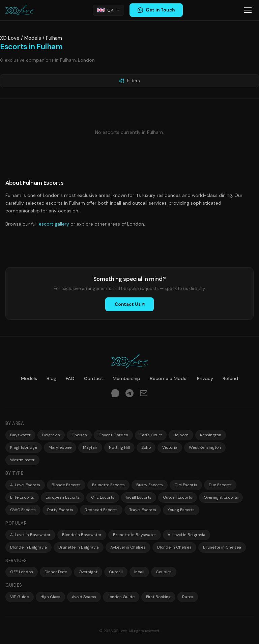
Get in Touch (156, 10)
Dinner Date (56, 572)
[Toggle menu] (248, 10)
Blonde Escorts (66, 485)
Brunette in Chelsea (222, 547)
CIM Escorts (186, 485)
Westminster (22, 460)
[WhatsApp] (115, 394)
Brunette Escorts (108, 485)
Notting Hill (119, 447)
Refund (230, 378)
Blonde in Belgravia (28, 547)
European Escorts (63, 497)
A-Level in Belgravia (186, 535)
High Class (50, 597)
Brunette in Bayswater (135, 535)
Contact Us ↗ (130, 304)
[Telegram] (129, 394)
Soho (146, 447)
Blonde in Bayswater (82, 535)
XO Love (10, 38)
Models (33, 38)
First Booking (158, 597)
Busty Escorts (150, 485)
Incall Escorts (139, 497)
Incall (139, 572)
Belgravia (51, 435)
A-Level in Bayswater (30, 535)
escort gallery (54, 224)
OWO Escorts (23, 510)
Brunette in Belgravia (79, 547)
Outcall (116, 572)
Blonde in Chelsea (174, 547)
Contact (94, 378)
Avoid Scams (84, 597)
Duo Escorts (220, 485)
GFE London (22, 572)
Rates (188, 597)
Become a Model (169, 378)
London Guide (121, 597)
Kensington (211, 435)
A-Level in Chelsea (128, 547)
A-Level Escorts (25, 485)
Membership (126, 378)
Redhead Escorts (101, 510)
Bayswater (20, 435)
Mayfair (90, 447)
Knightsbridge (24, 447)
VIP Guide (20, 597)
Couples (164, 572)
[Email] (144, 394)
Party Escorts (60, 510)
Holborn (181, 435)
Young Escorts (181, 510)
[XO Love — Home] (19, 10)
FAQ (70, 378)
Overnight (88, 572)
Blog (51, 378)
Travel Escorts (143, 510)
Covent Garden (113, 435)
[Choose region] (108, 10)
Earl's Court (151, 435)
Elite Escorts (22, 497)
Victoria (170, 447)
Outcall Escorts (178, 497)
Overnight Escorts (221, 497)
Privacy (205, 378)
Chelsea (79, 435)
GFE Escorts (103, 497)
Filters (129, 81)
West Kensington (205, 447)
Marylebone (60, 447)
